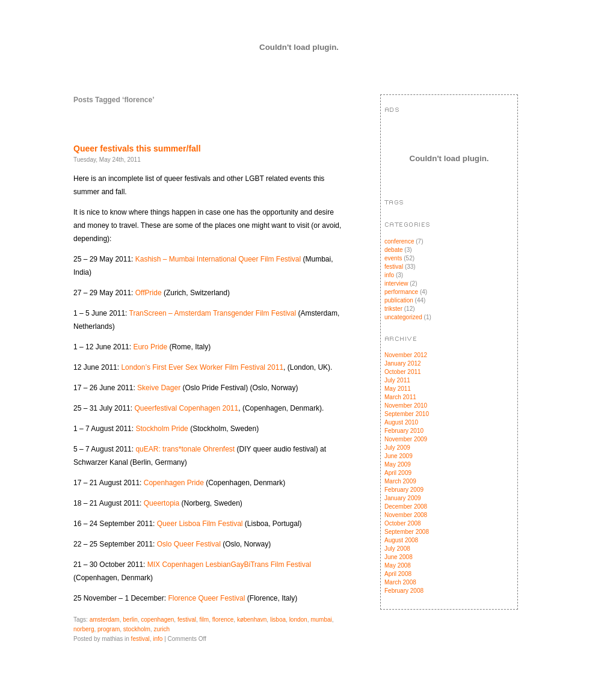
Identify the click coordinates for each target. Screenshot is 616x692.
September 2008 (407, 532)
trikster (393, 309)
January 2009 (403, 498)
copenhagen (157, 620)
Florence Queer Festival (206, 598)
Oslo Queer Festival (189, 544)
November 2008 (406, 515)
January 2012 (403, 363)
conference (399, 241)
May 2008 (398, 565)
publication (399, 300)
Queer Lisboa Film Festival (200, 524)
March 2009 (400, 481)
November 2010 (406, 406)
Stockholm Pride (162, 429)
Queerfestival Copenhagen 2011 (186, 408)
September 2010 (407, 414)
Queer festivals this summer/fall (137, 149)
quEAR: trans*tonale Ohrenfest (185, 449)
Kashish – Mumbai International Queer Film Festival (218, 259)
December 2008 (406, 507)
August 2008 (401, 540)
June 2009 (399, 456)
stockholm (137, 629)
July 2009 (397, 448)
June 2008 (399, 557)
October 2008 (403, 523)
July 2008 (397, 549)
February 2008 (404, 591)
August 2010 (401, 422)
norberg (84, 629)
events (393, 258)
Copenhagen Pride (174, 483)
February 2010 (404, 431)
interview (396, 283)
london (298, 620)
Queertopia (162, 503)
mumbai (321, 620)
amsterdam (105, 620)
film (205, 620)
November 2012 (406, 355)
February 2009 (404, 490)
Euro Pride (150, 347)
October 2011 (403, 372)
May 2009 (398, 464)
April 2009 (398, 473)
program (109, 629)
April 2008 (398, 574)
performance (401, 292)
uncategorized (403, 317)
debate (394, 250)
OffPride (149, 293)
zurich (162, 629)
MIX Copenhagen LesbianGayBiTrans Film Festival (229, 565)
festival (187, 620)
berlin (130, 620)
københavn (252, 620)
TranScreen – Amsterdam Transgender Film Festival (213, 313)
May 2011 (398, 389)
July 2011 (397, 380)
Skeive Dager (160, 388)
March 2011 (400, 397)
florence (223, 620)
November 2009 (406, 439)
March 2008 (400, 582)
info (158, 639)
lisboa (278, 620)
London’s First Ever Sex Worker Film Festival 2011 (202, 367)
